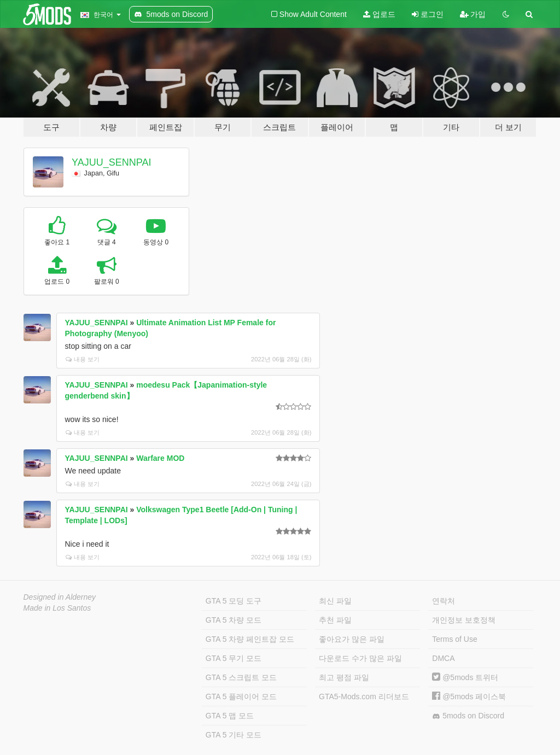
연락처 (444, 601)
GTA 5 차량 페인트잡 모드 (250, 639)
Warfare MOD (160, 458)
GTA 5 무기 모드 (234, 658)
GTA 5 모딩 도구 (234, 601)
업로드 (379, 14)
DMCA (443, 658)
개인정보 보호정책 (464, 620)
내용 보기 (83, 359)
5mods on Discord (468, 716)
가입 (473, 14)
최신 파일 (335, 601)
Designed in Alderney (60, 597)
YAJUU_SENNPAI (111, 162)
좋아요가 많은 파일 (352, 639)
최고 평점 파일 (344, 677)
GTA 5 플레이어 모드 (241, 697)
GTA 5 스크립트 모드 (241, 677)
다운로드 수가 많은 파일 (360, 658)
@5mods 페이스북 (469, 697)
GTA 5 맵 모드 (230, 716)
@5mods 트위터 (465, 677)
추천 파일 (335, 620)
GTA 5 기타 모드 (234, 735)
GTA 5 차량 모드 (234, 620)
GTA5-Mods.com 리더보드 (364, 697)
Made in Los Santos (57, 608)
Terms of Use (454, 639)
